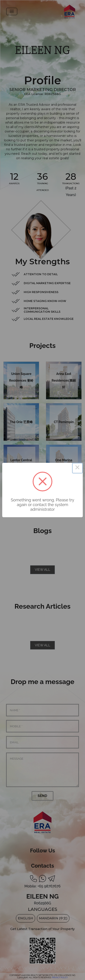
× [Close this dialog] (77, 468)
